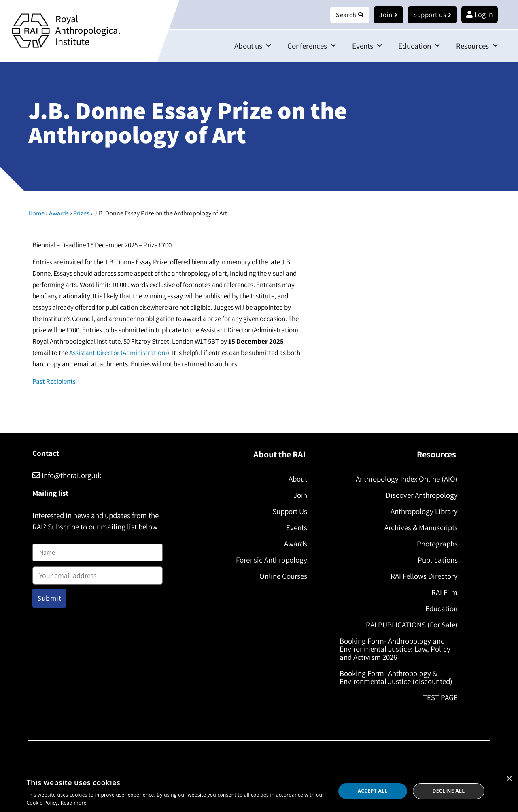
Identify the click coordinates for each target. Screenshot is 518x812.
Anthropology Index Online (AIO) (404, 479)
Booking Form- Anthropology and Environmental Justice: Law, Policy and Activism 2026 (397, 649)
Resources (477, 46)
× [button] (509, 779)
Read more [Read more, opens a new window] (74, 803)
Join (298, 495)
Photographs (435, 544)
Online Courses (281, 576)
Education (419, 46)
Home (36, 214)
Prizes (81, 214)
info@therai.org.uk (67, 476)
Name (41, 539)
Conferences (312, 46)
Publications (435, 560)
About (295, 479)
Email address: (98, 573)
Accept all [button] (373, 791)
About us (253, 46)
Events (367, 46)
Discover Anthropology (419, 495)
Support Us (287, 512)
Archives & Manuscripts (419, 528)
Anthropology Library (422, 512)
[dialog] (259, 791)
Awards (59, 214)
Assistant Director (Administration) (118, 353)
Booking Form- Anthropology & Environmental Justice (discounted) (398, 678)
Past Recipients (54, 382)
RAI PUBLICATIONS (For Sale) (409, 625)
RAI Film (442, 593)
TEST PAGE (438, 698)
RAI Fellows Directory (422, 576)
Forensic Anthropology (269, 560)
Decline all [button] (449, 791)
